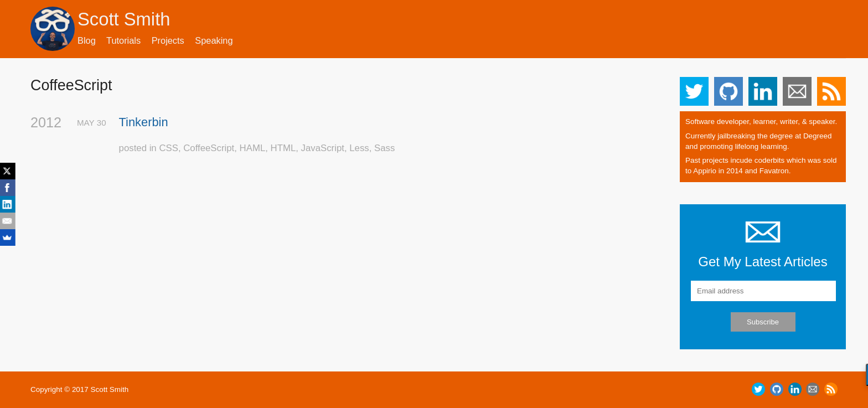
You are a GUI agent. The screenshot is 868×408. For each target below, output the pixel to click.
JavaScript (323, 148)
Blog (87, 40)
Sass (384, 148)
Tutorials (123, 40)
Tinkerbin (144, 122)
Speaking (214, 40)
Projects (168, 40)
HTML (283, 148)
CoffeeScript (209, 148)
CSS (169, 148)
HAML (253, 148)
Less (359, 148)
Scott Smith (124, 19)
